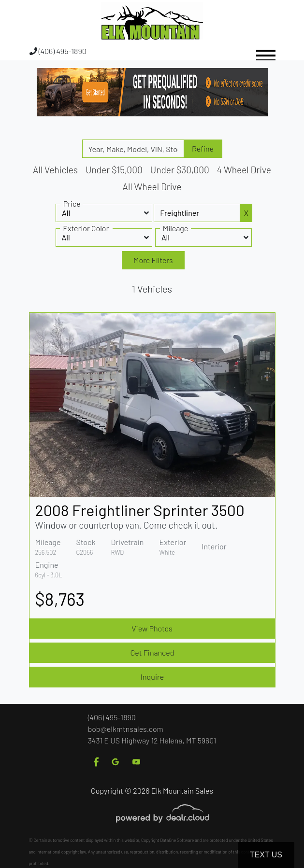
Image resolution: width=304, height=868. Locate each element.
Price (72, 203)
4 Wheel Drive (244, 170)
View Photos (152, 628)
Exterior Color (86, 228)
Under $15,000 (114, 170)
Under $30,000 (180, 170)
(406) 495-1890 (58, 51)
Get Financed (152, 652)
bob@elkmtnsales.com (126, 729)
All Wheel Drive (152, 187)
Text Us (266, 855)
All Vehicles (55, 170)
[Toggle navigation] (266, 51)
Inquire (152, 677)
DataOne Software (177, 840)
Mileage (176, 228)
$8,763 (60, 599)
